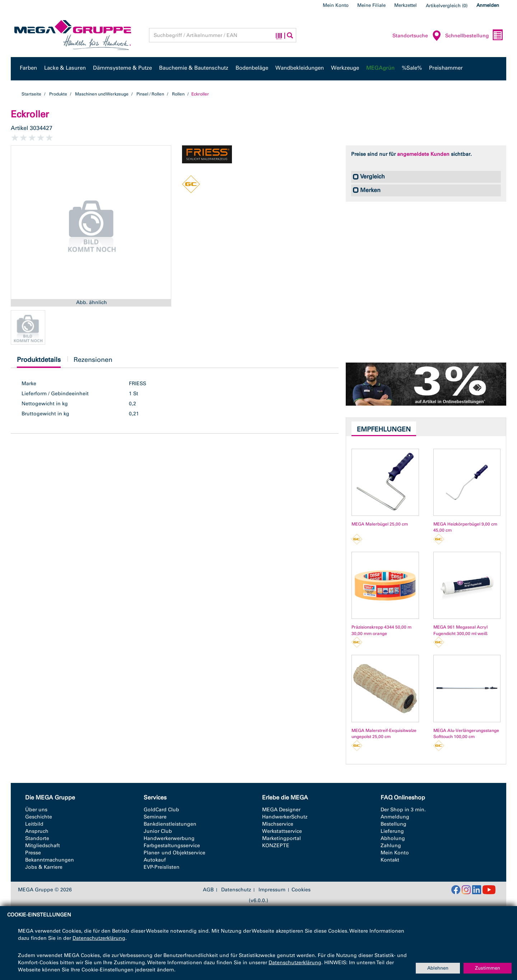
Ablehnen (438, 968)
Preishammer (446, 68)
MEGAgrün (380, 68)
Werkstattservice (282, 831)
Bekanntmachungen (50, 860)
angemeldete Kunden (423, 154)
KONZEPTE (276, 846)
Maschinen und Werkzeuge (102, 94)
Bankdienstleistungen (170, 824)
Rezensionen (93, 360)
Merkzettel (406, 5)
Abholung (393, 838)
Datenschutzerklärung (99, 938)
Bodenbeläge (252, 68)
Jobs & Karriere (44, 867)
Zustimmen (488, 968)
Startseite (31, 94)
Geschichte (39, 817)
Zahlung (391, 846)
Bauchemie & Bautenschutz (194, 68)
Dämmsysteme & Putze (122, 68)
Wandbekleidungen (300, 68)
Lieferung (392, 831)
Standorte (37, 838)
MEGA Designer (281, 810)
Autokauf (155, 860)
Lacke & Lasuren (65, 68)
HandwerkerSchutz (285, 817)
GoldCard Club (161, 810)
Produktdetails (39, 362)
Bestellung (393, 824)
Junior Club (158, 831)
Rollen (178, 94)
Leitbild (34, 824)
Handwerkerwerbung (169, 838)
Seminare (155, 817)
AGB (208, 890)
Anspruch (37, 831)
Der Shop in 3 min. (403, 810)
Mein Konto (336, 5)
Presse (33, 853)
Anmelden (488, 5)
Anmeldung (395, 817)
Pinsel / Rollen (150, 94)
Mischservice (278, 824)
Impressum (272, 890)
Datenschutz (236, 890)
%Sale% (412, 68)
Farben (28, 68)
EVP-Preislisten (162, 867)
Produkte (58, 94)
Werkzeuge (345, 68)
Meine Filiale (371, 5)
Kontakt (390, 860)
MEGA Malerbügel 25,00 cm (380, 524)
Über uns (36, 810)
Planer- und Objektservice (174, 853)
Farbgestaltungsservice (172, 846)
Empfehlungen (384, 429)
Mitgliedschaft (43, 846)
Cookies (301, 890)
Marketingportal (281, 838)
